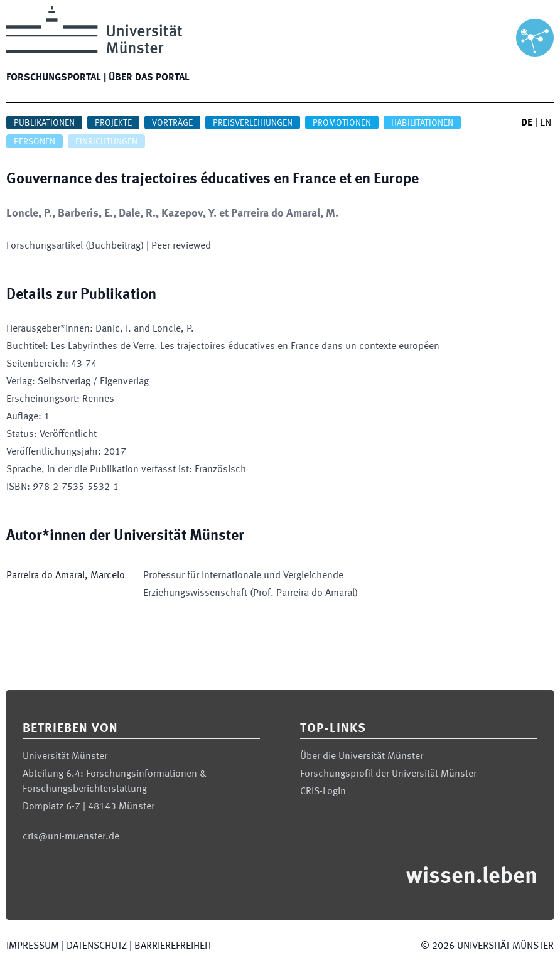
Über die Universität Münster (362, 757)
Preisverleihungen (253, 123)
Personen (35, 142)
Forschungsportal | (56, 78)
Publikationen (44, 123)
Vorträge (172, 123)
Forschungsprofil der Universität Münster (388, 774)
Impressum (33, 946)
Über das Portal (149, 78)
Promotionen (342, 123)
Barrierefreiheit (173, 946)
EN (546, 123)
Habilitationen (422, 123)
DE (527, 123)
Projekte (113, 123)
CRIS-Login (323, 792)
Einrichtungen (106, 142)
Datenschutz (97, 946)
